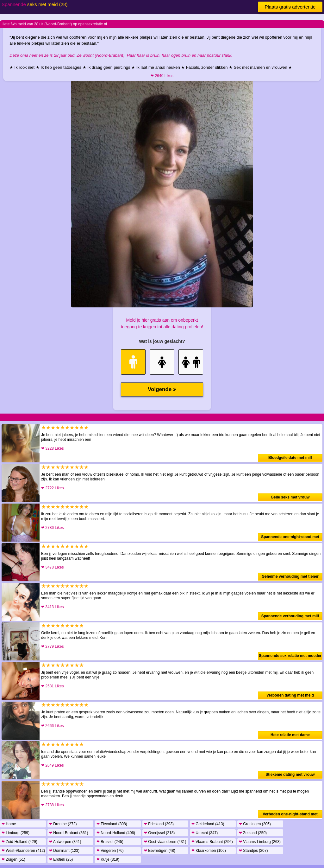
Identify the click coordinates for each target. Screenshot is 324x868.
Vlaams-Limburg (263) (260, 842)
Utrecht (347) (205, 833)
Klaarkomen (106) (209, 851)
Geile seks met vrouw (290, 497)
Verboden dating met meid (290, 695)
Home (9, 824)
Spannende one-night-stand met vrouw (290, 538)
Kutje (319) (108, 859)
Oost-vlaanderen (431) (165, 842)
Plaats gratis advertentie (290, 7)
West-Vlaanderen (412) (23, 851)
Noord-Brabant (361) (69, 833)
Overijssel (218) (159, 833)
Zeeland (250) (253, 833)
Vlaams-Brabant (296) (212, 842)
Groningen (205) (255, 824)
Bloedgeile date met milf (290, 458)
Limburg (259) (16, 833)
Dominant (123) (64, 851)
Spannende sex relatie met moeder (290, 656)
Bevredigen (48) (160, 851)
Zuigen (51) (13, 859)
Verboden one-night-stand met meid (290, 815)
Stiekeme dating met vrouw (290, 775)
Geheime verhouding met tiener (290, 576)
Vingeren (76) (110, 851)
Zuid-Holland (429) (19, 842)
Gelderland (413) (208, 824)
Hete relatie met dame (290, 735)
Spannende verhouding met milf (290, 616)
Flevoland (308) (112, 824)
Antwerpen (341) (65, 842)
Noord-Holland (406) (116, 833)
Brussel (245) (110, 842)
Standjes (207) (253, 851)
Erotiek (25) (61, 859)
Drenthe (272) (63, 824)
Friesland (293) (159, 824)
